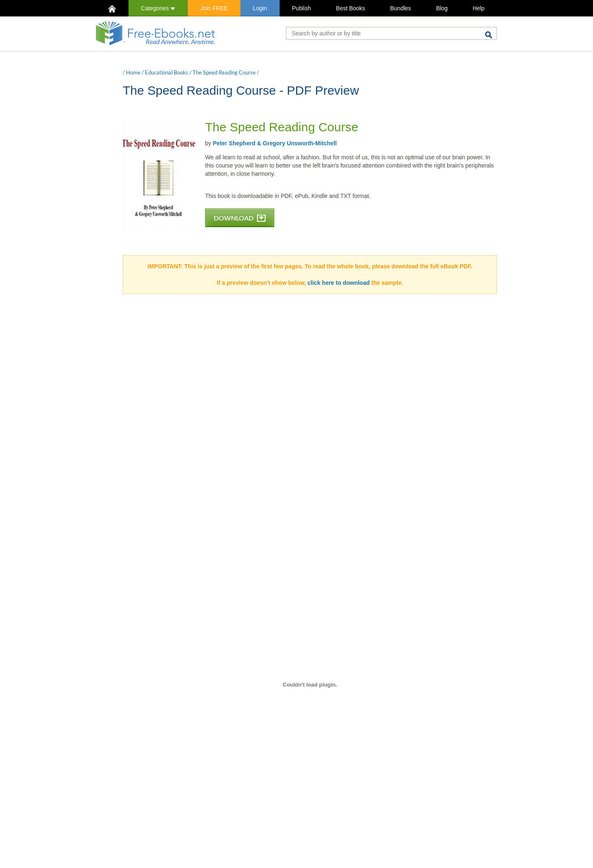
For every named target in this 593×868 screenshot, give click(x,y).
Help (479, 8)
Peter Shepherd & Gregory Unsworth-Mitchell (275, 143)
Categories (158, 8)
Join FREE (214, 8)
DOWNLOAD (240, 218)
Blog (442, 8)
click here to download (339, 283)
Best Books (351, 8)
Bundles (400, 8)
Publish (301, 8)
